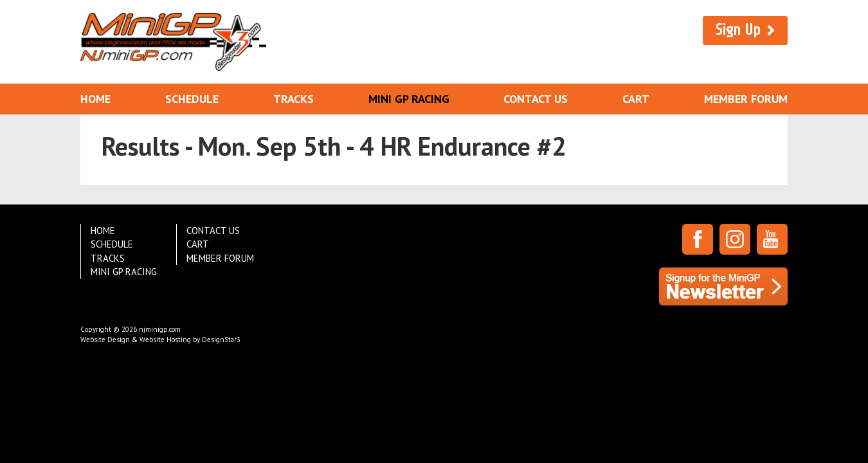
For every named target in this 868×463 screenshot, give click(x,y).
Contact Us (536, 99)
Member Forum (746, 99)
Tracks (294, 99)
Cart (636, 99)
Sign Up (738, 30)
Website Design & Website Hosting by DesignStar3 (160, 340)
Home (95, 99)
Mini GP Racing (409, 99)
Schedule (192, 99)
